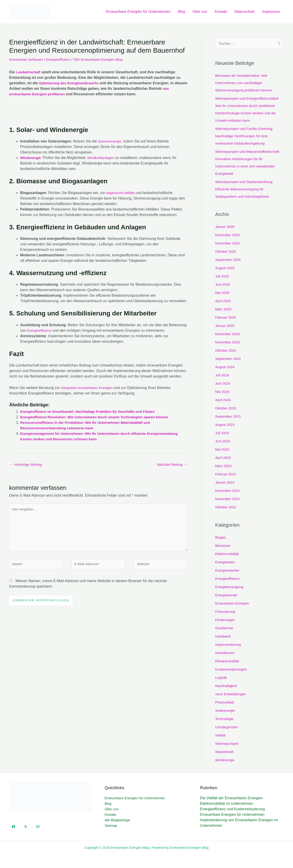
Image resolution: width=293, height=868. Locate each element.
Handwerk (223, 637)
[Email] (38, 827)
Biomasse (223, 546)
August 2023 (225, 425)
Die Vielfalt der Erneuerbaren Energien (231, 798)
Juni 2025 (223, 285)
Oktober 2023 (226, 409)
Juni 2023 (223, 442)
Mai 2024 (223, 392)
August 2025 (225, 268)
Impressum (271, 12)
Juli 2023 (222, 433)
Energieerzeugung (230, 587)
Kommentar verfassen (27, 59)
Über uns (200, 12)
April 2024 (223, 400)
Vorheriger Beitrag (27, 465)
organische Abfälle (121, 193)
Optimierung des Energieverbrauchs (71, 83)
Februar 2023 (226, 475)
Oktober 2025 (226, 252)
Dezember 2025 (228, 235)
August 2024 (225, 367)
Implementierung (229, 645)
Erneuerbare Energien (233, 604)
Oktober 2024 (226, 351)
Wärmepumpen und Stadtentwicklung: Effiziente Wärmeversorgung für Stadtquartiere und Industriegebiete (246, 190)
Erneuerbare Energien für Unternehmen (138, 12)
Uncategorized (227, 727)
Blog (182, 12)
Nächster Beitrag (171, 465)
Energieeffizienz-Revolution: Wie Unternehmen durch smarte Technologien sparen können (99, 417)
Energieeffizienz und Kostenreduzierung (232, 809)
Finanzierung (226, 612)
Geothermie (225, 628)
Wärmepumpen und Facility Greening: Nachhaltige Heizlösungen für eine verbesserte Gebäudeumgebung (246, 136)
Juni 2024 (223, 384)
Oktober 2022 (226, 508)
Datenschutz (245, 12)
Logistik (221, 678)
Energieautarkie (228, 571)
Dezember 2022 (228, 491)
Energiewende (227, 595)
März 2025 (224, 310)
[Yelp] (26, 827)
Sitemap (111, 826)
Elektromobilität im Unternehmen (226, 804)
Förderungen (226, 620)
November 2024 (228, 343)
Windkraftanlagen (103, 158)
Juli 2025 (222, 277)
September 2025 (229, 260)
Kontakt (221, 12)
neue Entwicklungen (232, 694)
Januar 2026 (225, 227)
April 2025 (223, 301)
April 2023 (223, 458)
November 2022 (228, 499)
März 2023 (224, 466)
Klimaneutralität (228, 661)
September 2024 (229, 359)
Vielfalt (221, 735)
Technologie (225, 719)
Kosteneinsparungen (232, 669)
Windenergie (31, 158)
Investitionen (225, 653)
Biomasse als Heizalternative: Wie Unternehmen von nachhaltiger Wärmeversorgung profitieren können (245, 83)
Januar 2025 (225, 326)
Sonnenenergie (110, 141)
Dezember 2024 (228, 334)
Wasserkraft (225, 752)
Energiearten (226, 562)
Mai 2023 (223, 450)
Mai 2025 (223, 293)
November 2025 (228, 244)
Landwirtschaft (29, 72)
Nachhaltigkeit (227, 686)
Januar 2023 (225, 483)
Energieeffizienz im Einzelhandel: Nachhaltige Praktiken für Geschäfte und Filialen (92, 412)
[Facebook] (14, 827)
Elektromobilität (228, 554)
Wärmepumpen (228, 744)
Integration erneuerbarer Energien (88, 388)
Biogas (221, 538)
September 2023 (229, 417)
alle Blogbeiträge (117, 820)
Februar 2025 (226, 318)
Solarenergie (226, 711)
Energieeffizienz (61, 59)
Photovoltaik (225, 702)
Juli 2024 (222, 376)
